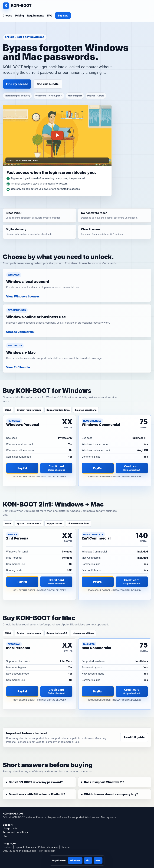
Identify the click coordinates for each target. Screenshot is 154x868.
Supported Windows (58, 410)
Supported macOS (57, 633)
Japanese (53, 847)
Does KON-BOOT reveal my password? (36, 782)
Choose (7, 16)
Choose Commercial (20, 332)
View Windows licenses (23, 296)
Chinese (65, 847)
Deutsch (8, 847)
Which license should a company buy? (111, 794)
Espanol (19, 847)
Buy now (63, 16)
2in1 (88, 860)
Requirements (36, 16)
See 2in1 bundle (48, 84)
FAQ (50, 16)
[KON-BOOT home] (17, 6)
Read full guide (134, 737)
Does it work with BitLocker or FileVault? (37, 794)
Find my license (17, 84)
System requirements (29, 410)
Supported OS (54, 523)
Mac (98, 860)
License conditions (86, 410)
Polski (42, 847)
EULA (8, 410)
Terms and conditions (15, 832)
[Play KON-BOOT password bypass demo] (57, 135)
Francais (31, 847)
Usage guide (10, 828)
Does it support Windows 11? (104, 782)
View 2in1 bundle (18, 367)
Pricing (20, 16)
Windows (75, 860)
